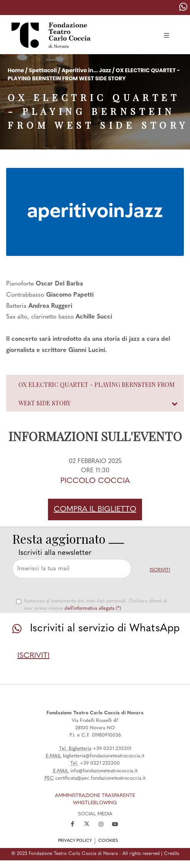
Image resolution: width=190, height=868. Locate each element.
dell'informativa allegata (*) (93, 608)
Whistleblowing (95, 803)
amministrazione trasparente (95, 796)
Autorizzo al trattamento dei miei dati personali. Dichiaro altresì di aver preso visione (96, 605)
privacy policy (75, 841)
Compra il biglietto (95, 510)
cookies (108, 841)
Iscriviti (160, 570)
